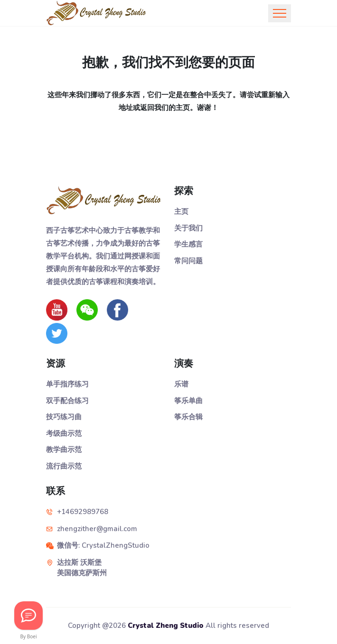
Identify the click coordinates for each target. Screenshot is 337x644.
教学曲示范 (64, 450)
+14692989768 (83, 512)
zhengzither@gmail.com (97, 529)
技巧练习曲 (64, 417)
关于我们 (188, 228)
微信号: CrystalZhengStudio (103, 545)
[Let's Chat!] (28, 616)
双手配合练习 (67, 401)
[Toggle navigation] (280, 13)
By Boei (29, 636)
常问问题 (188, 261)
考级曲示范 (64, 433)
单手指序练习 (67, 384)
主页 (181, 212)
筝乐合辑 (188, 417)
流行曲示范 (64, 466)
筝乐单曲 (188, 401)
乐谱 (181, 384)
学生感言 (188, 244)
